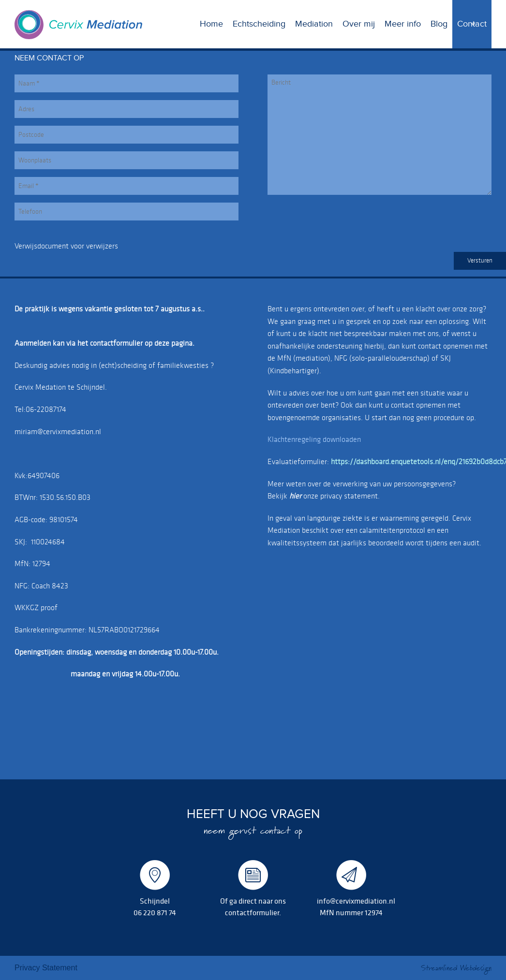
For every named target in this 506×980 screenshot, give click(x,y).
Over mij (359, 24)
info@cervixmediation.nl (356, 901)
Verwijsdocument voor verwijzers (66, 246)
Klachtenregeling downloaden (314, 439)
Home (211, 24)
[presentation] (341, 221)
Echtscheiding (259, 24)
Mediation (314, 24)
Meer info (403, 24)
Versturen (480, 261)
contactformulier (252, 912)
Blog (439, 24)
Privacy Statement (46, 968)
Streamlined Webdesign (456, 968)
